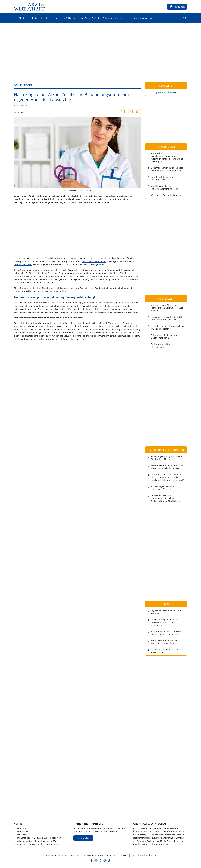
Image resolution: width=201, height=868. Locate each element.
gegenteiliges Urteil (23, 264)
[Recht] (49, 18)
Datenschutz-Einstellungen (143, 855)
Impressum (74, 855)
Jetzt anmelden (83, 838)
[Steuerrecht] (60, 18)
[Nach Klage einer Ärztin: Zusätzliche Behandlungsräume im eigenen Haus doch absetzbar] (110, 18)
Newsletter (22, 835)
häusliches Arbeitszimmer (94, 261)
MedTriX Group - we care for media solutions (38, 844)
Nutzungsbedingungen (93, 855)
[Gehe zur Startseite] (37, 18)
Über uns (22, 828)
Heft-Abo (124, 855)
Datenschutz (112, 855)
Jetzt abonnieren (165, 92)
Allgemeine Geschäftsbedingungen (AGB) (37, 841)
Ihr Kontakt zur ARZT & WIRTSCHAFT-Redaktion (39, 838)
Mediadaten (23, 832)
